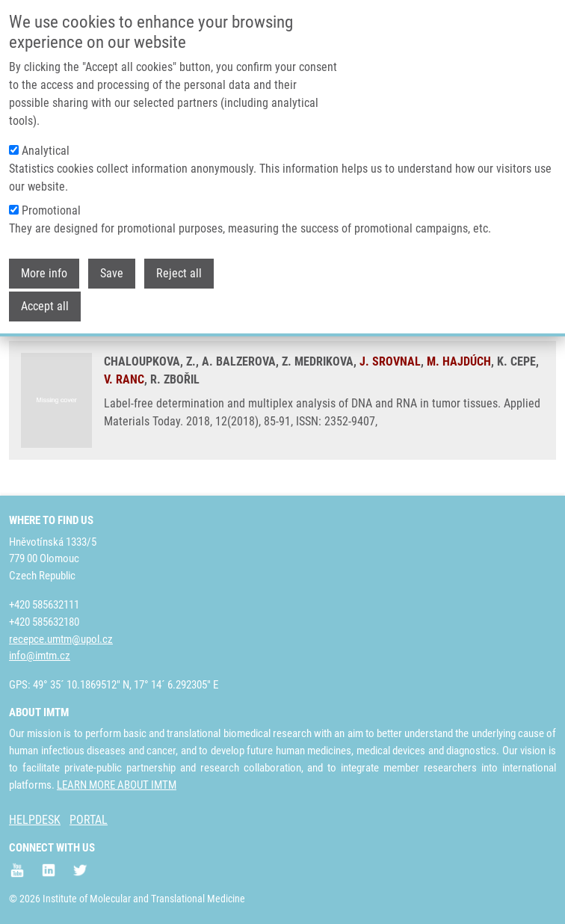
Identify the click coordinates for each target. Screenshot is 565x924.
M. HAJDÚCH (459, 361)
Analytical (46, 143)
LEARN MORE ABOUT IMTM (117, 785)
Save (112, 266)
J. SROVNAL (390, 361)
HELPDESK (35, 820)
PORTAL (89, 820)
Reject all (179, 266)
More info (44, 266)
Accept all (45, 299)
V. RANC (124, 379)
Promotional (51, 203)
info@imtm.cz (40, 656)
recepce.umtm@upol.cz (61, 639)
